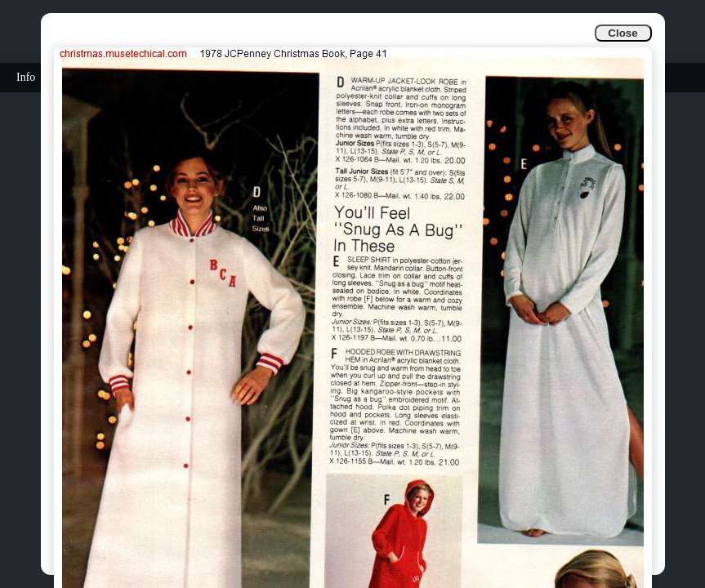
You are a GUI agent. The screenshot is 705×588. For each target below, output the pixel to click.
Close (622, 33)
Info (26, 77)
